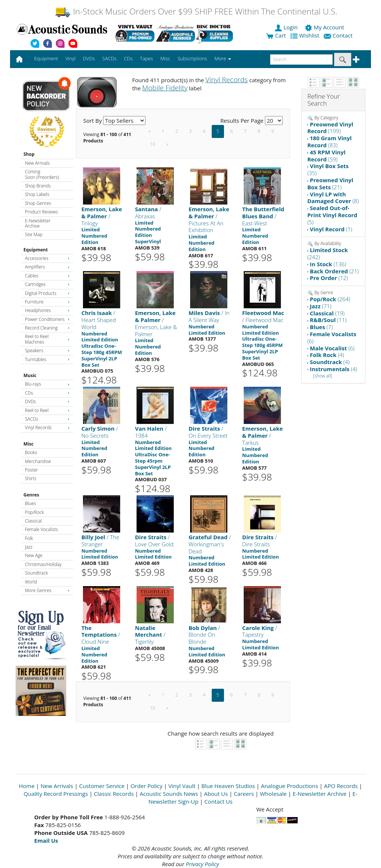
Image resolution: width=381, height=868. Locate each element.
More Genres (47, 590)
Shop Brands (38, 186)
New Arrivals (37, 163)
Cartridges (47, 284)
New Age (34, 555)
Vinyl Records (47, 427)
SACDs (47, 419)
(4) (327, 355)
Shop (29, 154)
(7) (321, 327)
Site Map (34, 234)
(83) (329, 142)
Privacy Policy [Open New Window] (202, 864)
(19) (327, 313)
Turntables (47, 359)
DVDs (47, 401)
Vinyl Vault (182, 786)
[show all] (322, 376)
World (31, 582)
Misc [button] (165, 58)
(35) (328, 169)
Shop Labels (37, 194)
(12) (329, 278)
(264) (330, 299)
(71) (321, 306)
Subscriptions (192, 58)
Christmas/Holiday (43, 564)
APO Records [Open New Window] (341, 786)
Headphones (47, 310)
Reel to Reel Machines (47, 339)
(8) (333, 198)
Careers (244, 794)
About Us (216, 794)
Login (287, 27)
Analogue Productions (289, 786)
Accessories (47, 258)
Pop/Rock (34, 512)
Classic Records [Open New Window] (114, 794)
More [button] (223, 58)
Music (30, 375)
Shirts (31, 478)
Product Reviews (41, 212)
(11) (328, 320)
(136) (328, 264)
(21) (330, 184)
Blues (31, 503)
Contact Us (218, 801)
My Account (325, 27)
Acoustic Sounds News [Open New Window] (169, 794)
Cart (276, 35)
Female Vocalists (41, 529)
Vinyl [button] (71, 58)
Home (27, 786)
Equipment (36, 250)
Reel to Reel (47, 410)
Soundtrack (36, 573)
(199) (330, 128)
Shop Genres (38, 203)
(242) (328, 253)
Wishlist (305, 35)
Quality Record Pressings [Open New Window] (56, 794)
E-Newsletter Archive (38, 223)
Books (31, 452)
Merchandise (38, 461)
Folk (29, 538)
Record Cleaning (47, 328)
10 (153, 144)
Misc (28, 444)
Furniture (47, 302)
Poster (31, 470)
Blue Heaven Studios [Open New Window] (228, 786)
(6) (332, 337)
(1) (331, 229)
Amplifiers (47, 267)
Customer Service (102, 786)
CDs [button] (128, 58)
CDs (47, 393)
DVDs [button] (89, 58)
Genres (31, 495)
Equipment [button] (46, 58)
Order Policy (147, 786)
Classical (33, 521)
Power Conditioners (47, 319)
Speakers (47, 351)
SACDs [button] (109, 58)
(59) (326, 156)
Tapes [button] (146, 58)
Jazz (29, 547)
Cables (47, 276)
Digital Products (47, 293)
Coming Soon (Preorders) (42, 174)
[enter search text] (301, 60)
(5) (332, 215)
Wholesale (273, 794)
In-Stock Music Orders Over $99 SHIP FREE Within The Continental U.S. (196, 11)
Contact (339, 35)
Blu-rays (47, 384)
